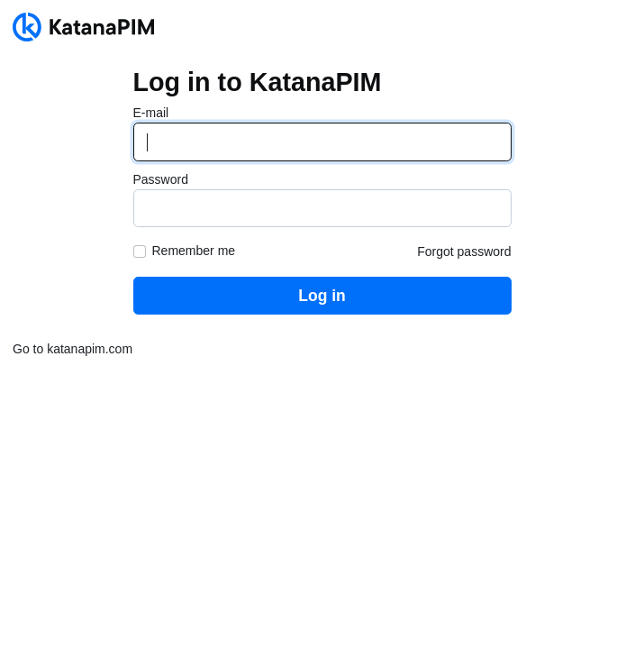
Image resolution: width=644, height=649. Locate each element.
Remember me (194, 251)
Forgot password (464, 251)
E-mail (151, 113)
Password (161, 179)
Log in (322, 296)
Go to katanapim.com (73, 349)
